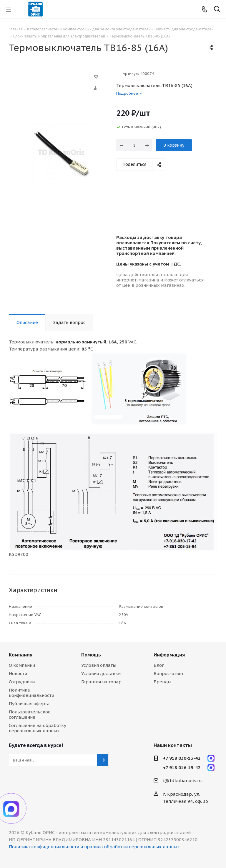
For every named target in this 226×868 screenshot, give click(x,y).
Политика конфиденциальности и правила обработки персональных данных (94, 847)
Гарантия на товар (101, 682)
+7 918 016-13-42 (182, 768)
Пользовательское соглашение (30, 714)
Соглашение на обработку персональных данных (38, 728)
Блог (159, 665)
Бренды (162, 682)
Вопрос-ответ (169, 673)
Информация (169, 655)
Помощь (91, 655)
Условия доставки (101, 673)
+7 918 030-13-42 (182, 758)
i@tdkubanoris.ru (182, 781)
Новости (18, 673)
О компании (22, 665)
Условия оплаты (99, 665)
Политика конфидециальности (31, 693)
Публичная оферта (29, 704)
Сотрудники (22, 682)
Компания (21, 655)
